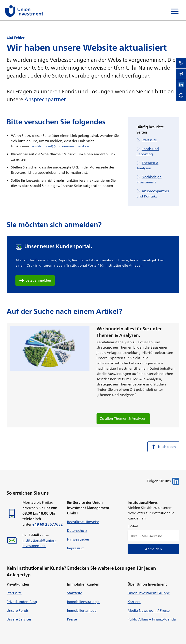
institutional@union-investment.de (61, 146)
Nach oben (163, 447)
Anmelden (153, 549)
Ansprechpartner (45, 99)
